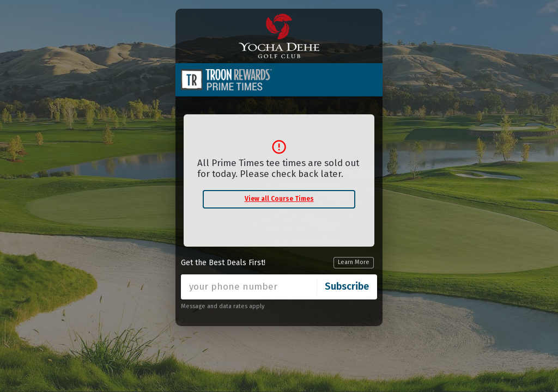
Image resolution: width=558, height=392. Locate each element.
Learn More (354, 262)
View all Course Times (279, 199)
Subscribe (347, 286)
